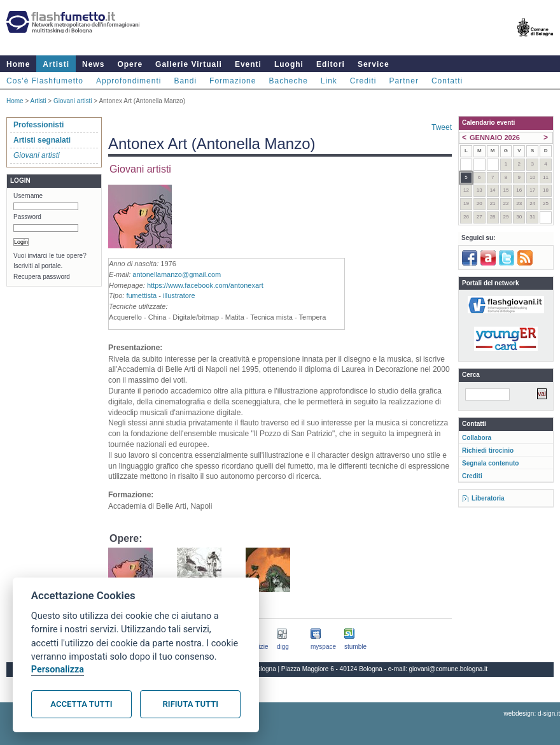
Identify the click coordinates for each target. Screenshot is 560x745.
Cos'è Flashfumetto (45, 81)
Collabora (477, 438)
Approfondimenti (129, 81)
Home (18, 64)
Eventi (248, 64)
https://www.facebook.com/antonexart (205, 285)
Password (27, 217)
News (93, 64)
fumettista (141, 295)
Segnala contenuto (490, 463)
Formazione (233, 81)
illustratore (179, 295)
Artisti (56, 64)
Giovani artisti (73, 101)
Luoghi (289, 64)
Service (374, 64)
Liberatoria (488, 498)
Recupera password (42, 277)
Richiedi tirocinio (488, 451)
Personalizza (58, 670)
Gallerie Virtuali (189, 64)
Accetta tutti (81, 704)
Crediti (363, 81)
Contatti (447, 81)
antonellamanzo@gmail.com (177, 274)
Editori (331, 64)
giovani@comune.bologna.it (449, 669)
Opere (130, 64)
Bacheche (288, 81)
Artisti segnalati (42, 140)
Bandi (185, 81)
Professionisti (38, 125)
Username (28, 196)
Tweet (442, 127)
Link (329, 81)
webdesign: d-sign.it (532, 713)
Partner (404, 81)
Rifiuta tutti (191, 704)
